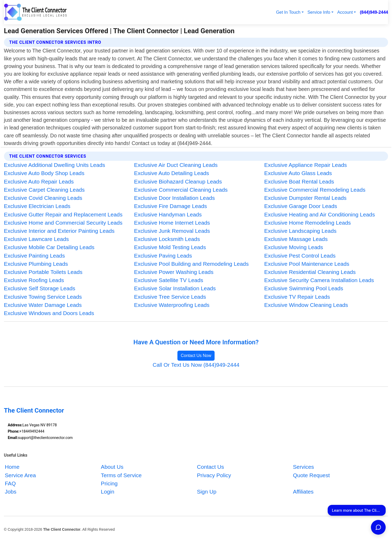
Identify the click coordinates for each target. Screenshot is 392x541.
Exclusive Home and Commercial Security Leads (63, 223)
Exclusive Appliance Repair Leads (305, 165)
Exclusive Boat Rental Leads (299, 182)
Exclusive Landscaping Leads (300, 231)
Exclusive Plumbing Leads (36, 264)
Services (303, 467)
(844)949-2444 (374, 12)
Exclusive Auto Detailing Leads (172, 173)
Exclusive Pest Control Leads (300, 256)
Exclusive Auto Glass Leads (298, 173)
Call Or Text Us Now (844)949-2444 (196, 365)
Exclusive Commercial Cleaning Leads (181, 190)
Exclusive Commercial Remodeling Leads (315, 190)
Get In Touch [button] (288, 12)
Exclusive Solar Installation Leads (175, 288)
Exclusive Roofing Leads (34, 280)
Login (108, 492)
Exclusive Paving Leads (163, 256)
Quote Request (311, 475)
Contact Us (210, 467)
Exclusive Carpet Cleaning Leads (44, 190)
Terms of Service (121, 475)
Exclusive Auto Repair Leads (39, 182)
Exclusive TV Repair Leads (297, 297)
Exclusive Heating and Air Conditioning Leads (320, 214)
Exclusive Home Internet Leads (172, 223)
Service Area (20, 475)
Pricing (109, 483)
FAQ (10, 483)
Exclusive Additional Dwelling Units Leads (55, 165)
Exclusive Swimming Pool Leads (304, 288)
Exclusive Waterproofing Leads (172, 305)
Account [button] (345, 12)
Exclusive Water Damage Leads (43, 305)
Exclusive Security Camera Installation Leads (319, 280)
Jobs (11, 492)
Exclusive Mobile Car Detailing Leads (49, 247)
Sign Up (207, 492)
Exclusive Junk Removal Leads (172, 231)
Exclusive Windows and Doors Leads (49, 313)
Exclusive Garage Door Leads (301, 206)
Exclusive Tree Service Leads (170, 297)
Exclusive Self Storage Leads (40, 288)
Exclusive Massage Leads (296, 239)
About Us (112, 467)
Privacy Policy (214, 475)
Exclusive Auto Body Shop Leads (44, 173)
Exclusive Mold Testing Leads (170, 247)
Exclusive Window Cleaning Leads (306, 305)
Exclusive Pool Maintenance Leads (307, 264)
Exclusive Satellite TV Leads (169, 280)
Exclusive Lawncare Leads (36, 239)
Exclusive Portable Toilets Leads (43, 272)
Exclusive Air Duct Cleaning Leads (176, 165)
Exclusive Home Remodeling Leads (307, 223)
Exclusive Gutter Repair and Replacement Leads (63, 214)
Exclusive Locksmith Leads (167, 239)
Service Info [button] (319, 12)
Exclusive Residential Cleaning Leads (310, 272)
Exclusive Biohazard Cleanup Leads (178, 182)
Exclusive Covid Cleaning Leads (43, 198)
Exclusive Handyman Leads (168, 214)
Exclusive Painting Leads (34, 256)
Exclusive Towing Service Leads (43, 297)
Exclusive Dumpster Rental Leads (305, 198)
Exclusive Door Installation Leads (175, 198)
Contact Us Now (196, 356)
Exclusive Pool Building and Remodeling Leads (192, 264)
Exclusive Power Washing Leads (174, 272)
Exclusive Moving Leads (294, 247)
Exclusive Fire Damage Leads (171, 206)
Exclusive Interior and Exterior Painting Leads (59, 231)
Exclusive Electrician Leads (37, 206)
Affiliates (303, 492)
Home (12, 467)
